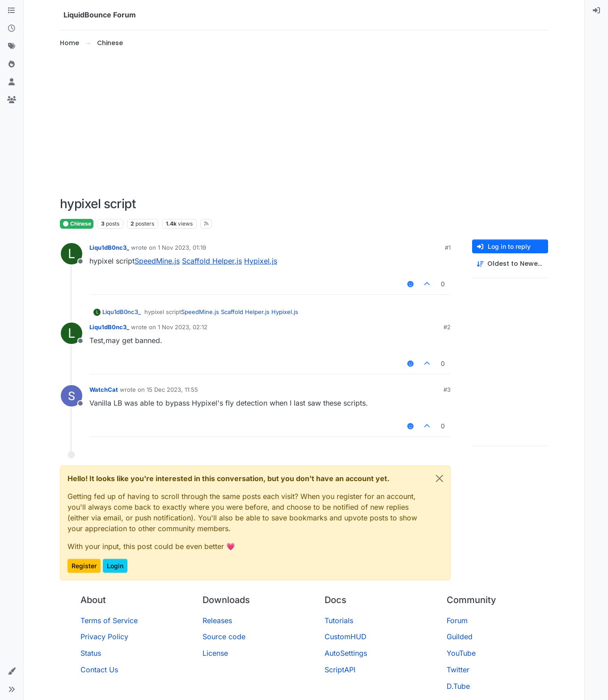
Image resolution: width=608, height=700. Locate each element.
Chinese (77, 224)
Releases (217, 620)
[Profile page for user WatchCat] (72, 396)
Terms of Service (109, 620)
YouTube (461, 653)
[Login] (596, 11)
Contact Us (99, 670)
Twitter (458, 670)
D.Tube (458, 686)
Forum (457, 620)
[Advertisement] (304, 122)
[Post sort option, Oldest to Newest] (510, 264)
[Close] (439, 478)
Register (84, 566)
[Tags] (12, 46)
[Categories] (12, 11)
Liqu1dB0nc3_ (109, 247)
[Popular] (12, 64)
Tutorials (339, 620)
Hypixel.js (261, 261)
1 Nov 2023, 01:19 (182, 247)
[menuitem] (596, 11)
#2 (447, 327)
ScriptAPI (340, 670)
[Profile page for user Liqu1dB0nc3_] (72, 254)
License (215, 653)
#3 (447, 390)
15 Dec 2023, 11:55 (172, 390)
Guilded (460, 637)
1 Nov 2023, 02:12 (183, 327)
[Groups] (12, 100)
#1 (448, 247)
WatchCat (104, 390)
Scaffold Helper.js (212, 261)
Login (115, 566)
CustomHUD (346, 637)
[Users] (12, 82)
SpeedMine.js (157, 261)
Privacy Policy (104, 637)
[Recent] (12, 29)
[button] (12, 671)
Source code (224, 637)
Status (91, 653)
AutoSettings (346, 653)
